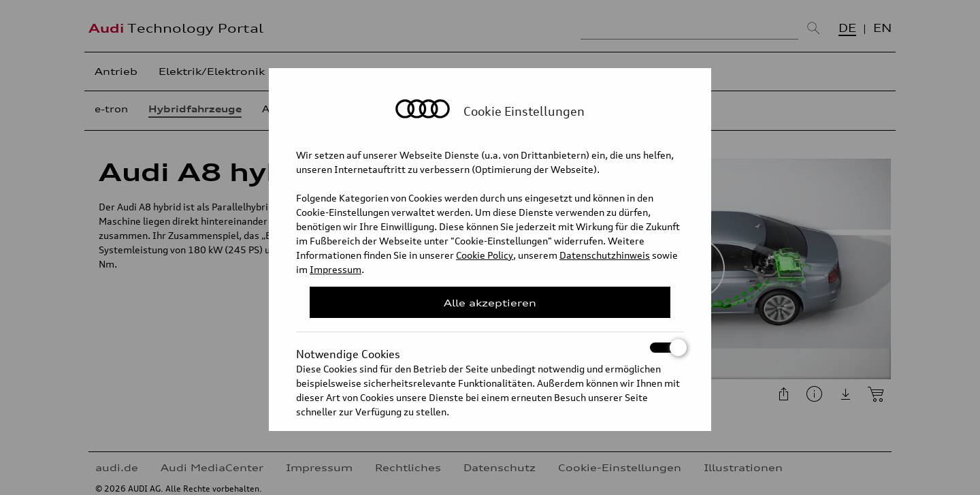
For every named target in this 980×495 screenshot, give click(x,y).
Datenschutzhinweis (605, 255)
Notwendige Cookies (490, 348)
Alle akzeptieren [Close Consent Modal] (490, 303)
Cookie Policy (485, 255)
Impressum (336, 269)
